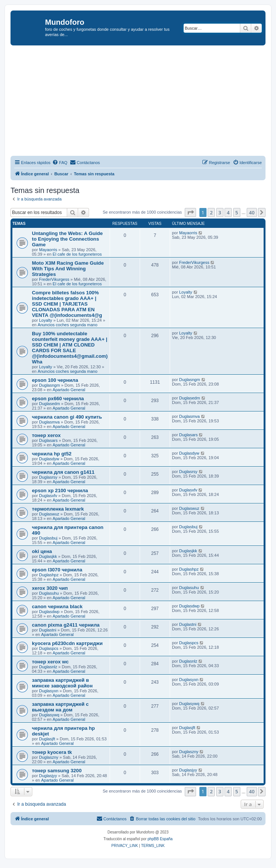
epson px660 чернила (58, 399)
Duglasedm (50, 404)
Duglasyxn (49, 691)
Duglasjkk (48, 556)
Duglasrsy (48, 477)
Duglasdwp (49, 612)
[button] (190, 212)
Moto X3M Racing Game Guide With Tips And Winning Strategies (68, 269)
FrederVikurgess (54, 279)
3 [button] (220, 212)
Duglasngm (50, 385)
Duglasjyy (48, 776)
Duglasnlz (48, 667)
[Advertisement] (143, 102)
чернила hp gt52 (52, 454)
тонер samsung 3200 (57, 771)
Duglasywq (49, 715)
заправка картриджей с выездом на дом (60, 707)
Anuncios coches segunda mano (67, 325)
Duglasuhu (49, 593)
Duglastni (48, 630)
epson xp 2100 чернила (60, 491)
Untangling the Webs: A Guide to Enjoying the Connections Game (67, 239)
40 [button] (252, 212)
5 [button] (237, 212)
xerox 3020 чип (50, 588)
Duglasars (48, 440)
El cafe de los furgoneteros (77, 254)
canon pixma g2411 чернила (66, 625)
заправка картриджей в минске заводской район (62, 683)
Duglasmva (49, 422)
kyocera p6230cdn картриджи (67, 643)
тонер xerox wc (50, 662)
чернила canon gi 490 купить (67, 417)
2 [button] (211, 212)
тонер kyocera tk (52, 752)
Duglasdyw (49, 459)
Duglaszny (49, 757)
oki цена (42, 551)
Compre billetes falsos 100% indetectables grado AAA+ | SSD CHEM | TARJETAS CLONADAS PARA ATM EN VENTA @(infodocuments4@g (67, 304)
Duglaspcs (49, 648)
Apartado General (69, 390)
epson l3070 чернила (57, 570)
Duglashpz (49, 575)
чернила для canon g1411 (63, 472)
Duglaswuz (49, 514)
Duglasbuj (48, 538)
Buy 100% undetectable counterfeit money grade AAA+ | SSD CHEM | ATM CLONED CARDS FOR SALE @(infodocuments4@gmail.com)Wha (70, 348)
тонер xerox (46, 435)
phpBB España (160, 839)
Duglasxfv (48, 496)
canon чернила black (57, 607)
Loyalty (46, 320)
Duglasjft (47, 739)
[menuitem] (60, 163)
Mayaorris (48, 250)
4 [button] (228, 212)
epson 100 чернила (55, 380)
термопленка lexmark (58, 509)
